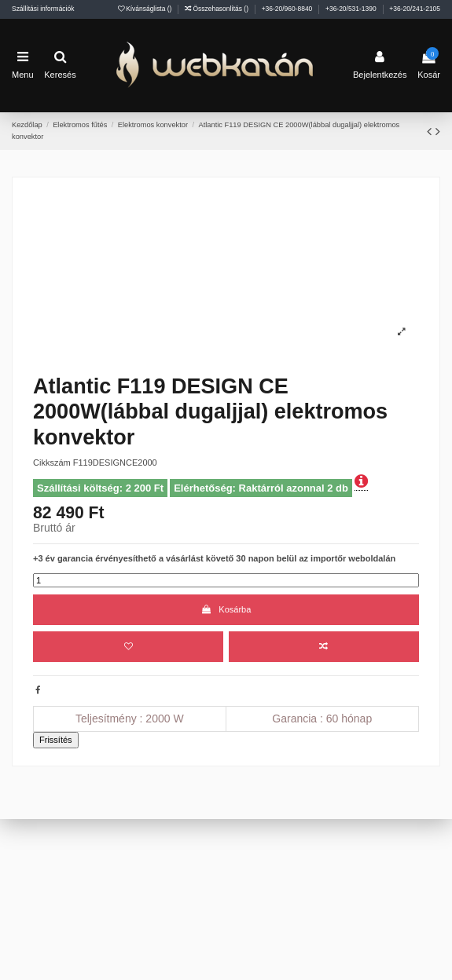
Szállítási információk (43, 9)
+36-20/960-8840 (288, 9)
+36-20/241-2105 (415, 9)
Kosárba (226, 609)
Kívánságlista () (146, 9)
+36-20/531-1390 (352, 9)
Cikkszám (52, 463)
